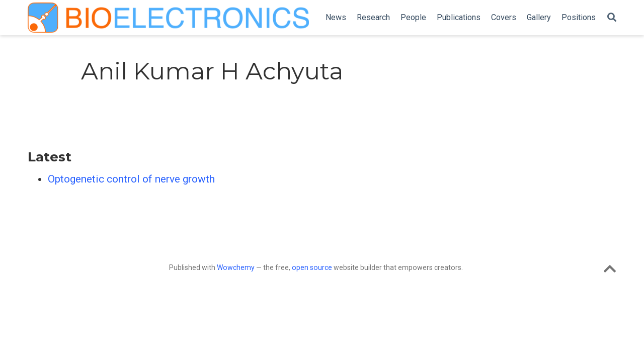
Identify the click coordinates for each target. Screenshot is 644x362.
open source (312, 267)
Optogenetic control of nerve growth (131, 179)
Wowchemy (236, 267)
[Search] (612, 18)
